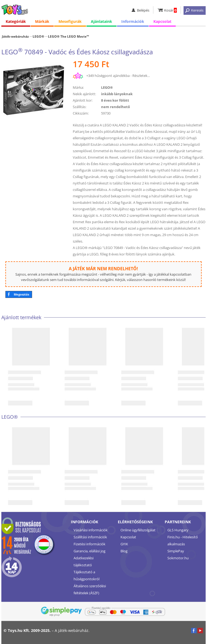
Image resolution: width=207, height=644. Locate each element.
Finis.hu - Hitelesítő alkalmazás (183, 540)
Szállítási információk (90, 537)
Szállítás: (80, 107)
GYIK (124, 544)
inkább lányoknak (117, 94)
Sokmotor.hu (178, 558)
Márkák (42, 21)
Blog (124, 551)
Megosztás (21, 294)
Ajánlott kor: (83, 100)
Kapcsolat (162, 21)
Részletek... (141, 76)
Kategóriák (16, 21)
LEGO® (38, 36)
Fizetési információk (89, 544)
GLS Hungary (178, 530)
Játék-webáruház (15, 36)
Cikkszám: (81, 113)
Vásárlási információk (91, 530)
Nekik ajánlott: (84, 94)
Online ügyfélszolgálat (138, 530)
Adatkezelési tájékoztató (84, 561)
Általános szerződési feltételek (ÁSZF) (90, 589)
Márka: (78, 87)
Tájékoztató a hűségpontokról (87, 575)
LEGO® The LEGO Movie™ (68, 36)
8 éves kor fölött (115, 100)
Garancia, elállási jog (89, 551)
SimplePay (176, 551)
